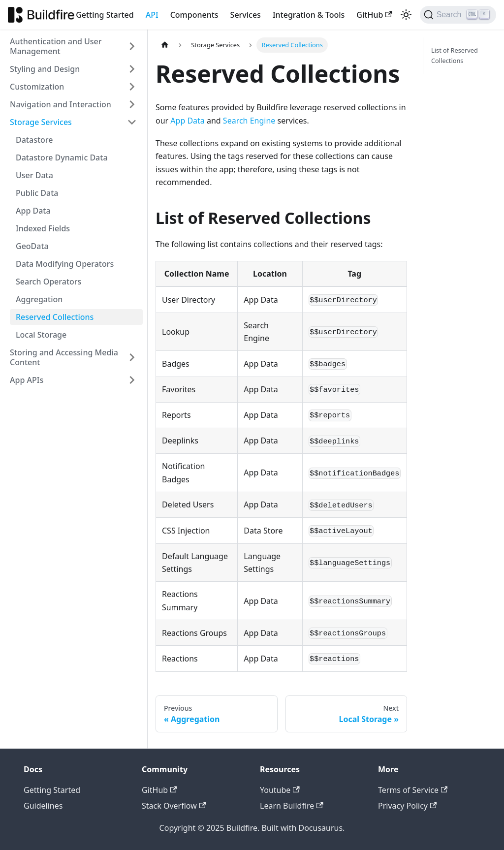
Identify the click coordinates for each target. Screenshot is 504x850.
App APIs (27, 380)
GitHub (374, 15)
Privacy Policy (407, 806)
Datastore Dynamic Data (62, 157)
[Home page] (165, 45)
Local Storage (41, 335)
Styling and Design (45, 69)
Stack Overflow (174, 806)
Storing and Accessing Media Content (64, 357)
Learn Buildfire (292, 806)
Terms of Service (413, 790)
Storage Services (41, 122)
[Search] (458, 15)
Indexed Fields (43, 228)
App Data (33, 211)
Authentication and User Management (56, 46)
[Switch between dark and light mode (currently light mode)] (406, 15)
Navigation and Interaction (61, 104)
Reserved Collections (55, 317)
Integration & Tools (309, 15)
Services (246, 15)
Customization (37, 87)
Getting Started (105, 15)
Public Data (37, 193)
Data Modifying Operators (65, 264)
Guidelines (43, 806)
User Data (34, 175)
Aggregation (39, 299)
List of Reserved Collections (455, 55)
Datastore (34, 140)
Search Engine (249, 121)
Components (194, 15)
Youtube (280, 790)
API (152, 15)
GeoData (32, 246)
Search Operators (48, 282)
